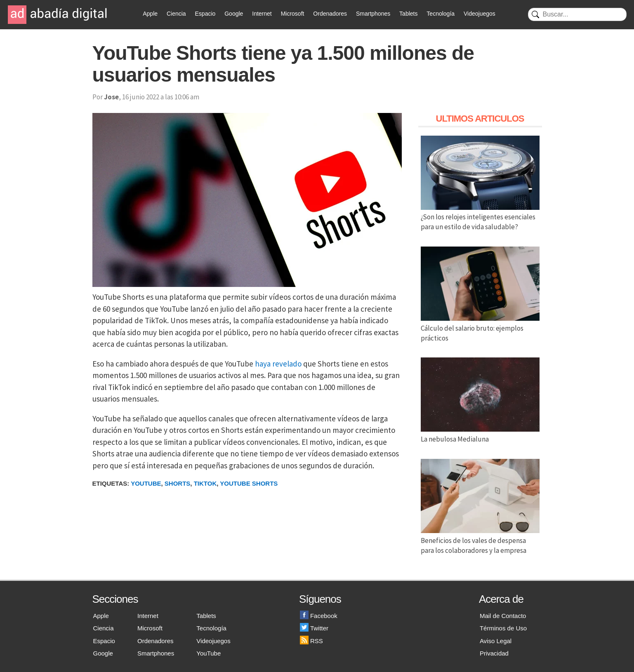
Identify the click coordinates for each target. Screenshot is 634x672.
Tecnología (441, 14)
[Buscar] (577, 14)
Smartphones (373, 14)
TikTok (205, 483)
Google (234, 14)
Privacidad (494, 653)
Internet (262, 14)
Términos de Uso (503, 628)
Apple (150, 14)
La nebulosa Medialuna (480, 434)
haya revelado (278, 364)
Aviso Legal (496, 641)
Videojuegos (480, 14)
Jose (111, 97)
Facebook (319, 616)
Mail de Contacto (503, 616)
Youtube (146, 483)
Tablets (408, 14)
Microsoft (293, 14)
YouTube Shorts (249, 483)
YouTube (209, 653)
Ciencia (176, 14)
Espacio (205, 14)
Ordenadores (330, 14)
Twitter (314, 628)
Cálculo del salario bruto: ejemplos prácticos (480, 328)
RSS (311, 641)
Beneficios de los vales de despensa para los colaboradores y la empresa (480, 540)
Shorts (178, 483)
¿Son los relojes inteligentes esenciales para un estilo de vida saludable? (480, 217)
